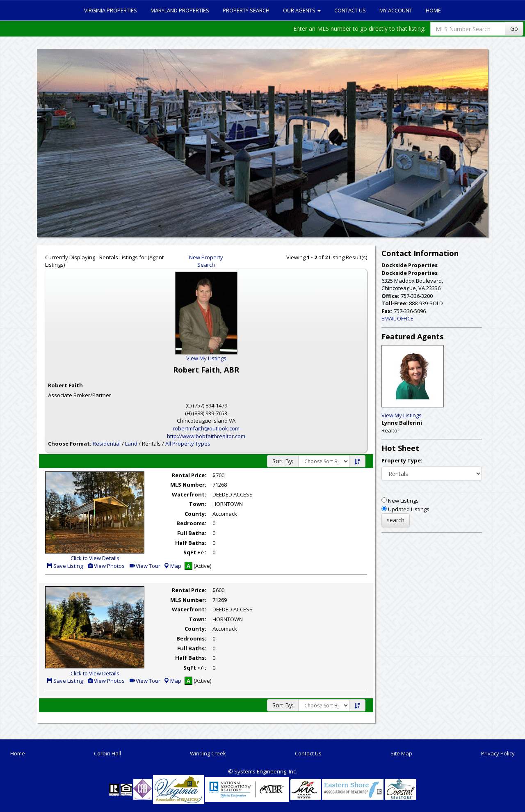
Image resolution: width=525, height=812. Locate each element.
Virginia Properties (111, 10)
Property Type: (402, 460)
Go (514, 29)
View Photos (106, 566)
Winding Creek (208, 753)
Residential (107, 444)
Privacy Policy (498, 753)
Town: (198, 504)
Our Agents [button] (302, 10)
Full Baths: (192, 533)
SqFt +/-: (195, 552)
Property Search (246, 10)
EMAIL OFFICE (397, 318)
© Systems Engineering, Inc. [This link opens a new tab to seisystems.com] (262, 771)
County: (195, 514)
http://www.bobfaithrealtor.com (206, 436)
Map (172, 566)
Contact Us (350, 10)
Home (433, 10)
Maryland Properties (180, 10)
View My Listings (402, 415)
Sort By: (283, 461)
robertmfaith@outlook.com (206, 428)
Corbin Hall (107, 753)
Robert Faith (65, 385)
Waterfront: (189, 494)
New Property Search (206, 261)
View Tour (145, 566)
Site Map (401, 753)
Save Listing (65, 566)
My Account (396, 10)
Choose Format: (70, 444)
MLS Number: (188, 485)
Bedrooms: (191, 523)
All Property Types (188, 444)
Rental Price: (189, 475)
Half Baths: (191, 543)
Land (131, 444)
